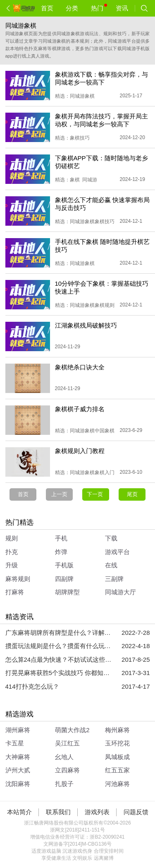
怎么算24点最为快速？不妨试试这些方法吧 (59, 659)
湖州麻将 (18, 730)
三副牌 (114, 579)
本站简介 (19, 812)
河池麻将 (117, 784)
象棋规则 (105, 305)
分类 (72, 8)
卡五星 (15, 743)
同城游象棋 (82, 96)
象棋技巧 (80, 138)
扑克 (12, 552)
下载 (111, 538)
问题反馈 (136, 812)
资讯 (122, 8)
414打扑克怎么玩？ (32, 686)
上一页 (59, 494)
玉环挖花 (117, 743)
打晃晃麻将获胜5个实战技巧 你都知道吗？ (59, 673)
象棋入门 (105, 473)
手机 (61, 538)
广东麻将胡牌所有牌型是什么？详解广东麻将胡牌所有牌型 (59, 633)
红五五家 (117, 770)
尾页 (132, 494)
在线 (111, 565)
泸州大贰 (18, 770)
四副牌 (64, 579)
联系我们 (58, 812)
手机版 (64, 565)
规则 (12, 538)
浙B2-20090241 (107, 837)
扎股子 (64, 784)
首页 (47, 8)
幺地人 (64, 757)
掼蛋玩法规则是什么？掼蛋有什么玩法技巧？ (59, 646)
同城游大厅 (120, 592)
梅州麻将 (117, 730)
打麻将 (15, 592)
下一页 (96, 494)
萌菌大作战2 (72, 730)
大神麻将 (18, 757)
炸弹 (61, 552)
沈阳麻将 (18, 784)
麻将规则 (18, 579)
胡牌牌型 (67, 592)
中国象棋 (105, 431)
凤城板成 (117, 757)
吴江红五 (67, 743)
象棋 (75, 180)
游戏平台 (117, 552)
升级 (12, 565)
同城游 (90, 180)
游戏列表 (97, 812)
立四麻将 (67, 770)
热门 (99, 8)
